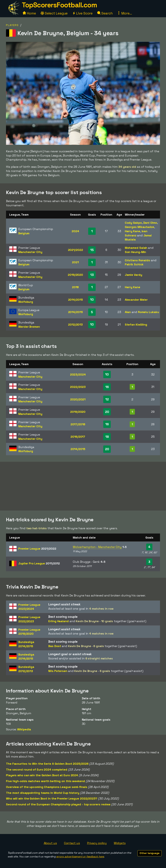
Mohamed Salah (136, 248)
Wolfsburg (26, 302)
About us (50, 843)
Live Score (82, 13)
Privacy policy (97, 843)
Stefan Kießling (136, 325)
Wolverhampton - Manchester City (97, 547)
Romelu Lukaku (148, 312)
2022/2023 (78, 387)
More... (124, 13)
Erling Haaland (59, 621)
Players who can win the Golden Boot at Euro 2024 (42, 775)
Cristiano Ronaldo (137, 260)
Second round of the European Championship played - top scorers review (58, 804)
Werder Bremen (29, 327)
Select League (54, 13)
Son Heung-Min (136, 252)
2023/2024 (78, 374)
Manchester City (30, 252)
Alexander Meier (136, 300)
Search (105, 13)
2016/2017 (78, 437)
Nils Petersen (58, 671)
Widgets (120, 843)
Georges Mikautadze (139, 227)
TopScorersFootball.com (59, 5)
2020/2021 (78, 399)
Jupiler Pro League (39, 563)
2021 (75, 262)
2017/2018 (78, 424)
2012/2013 (75, 325)
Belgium (24, 233)
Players (12, 25)
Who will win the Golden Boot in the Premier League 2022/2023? (52, 798)
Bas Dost (55, 646)
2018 (75, 287)
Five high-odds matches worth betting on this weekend (45, 781)
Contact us (72, 843)
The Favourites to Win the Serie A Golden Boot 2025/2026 (47, 764)
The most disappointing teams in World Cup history (43, 793)
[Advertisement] (83, 486)
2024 (75, 231)
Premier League (37, 549)
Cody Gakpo (133, 223)
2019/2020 (75, 275)
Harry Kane (133, 231)
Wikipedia (24, 729)
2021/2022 (75, 250)
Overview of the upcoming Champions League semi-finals (47, 787)
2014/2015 (75, 300)
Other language (150, 853)
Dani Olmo (150, 223)
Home (29, 13)
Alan (128, 312)
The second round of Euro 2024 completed (37, 769)
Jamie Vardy (133, 275)
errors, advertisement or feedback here (80, 857)
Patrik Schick (134, 264)
